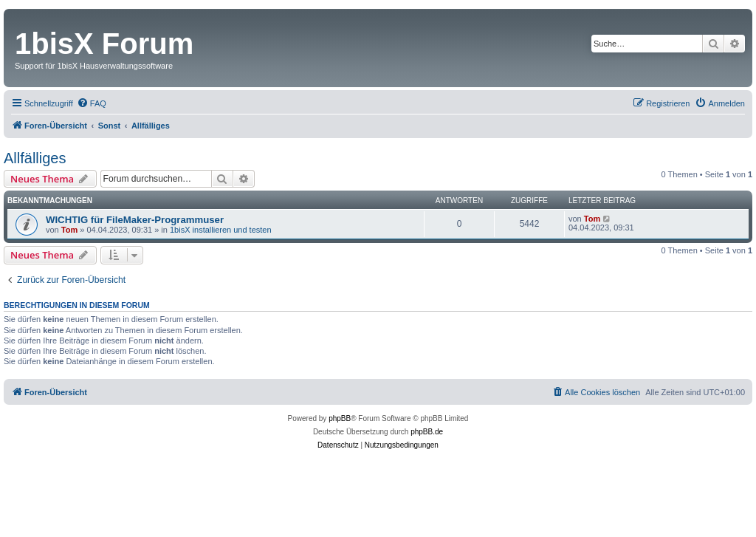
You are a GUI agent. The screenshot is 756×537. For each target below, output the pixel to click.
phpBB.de (427, 432)
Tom (69, 230)
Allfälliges (35, 158)
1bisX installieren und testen (221, 230)
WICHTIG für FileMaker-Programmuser (135, 220)
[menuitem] (92, 103)
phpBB (340, 418)
